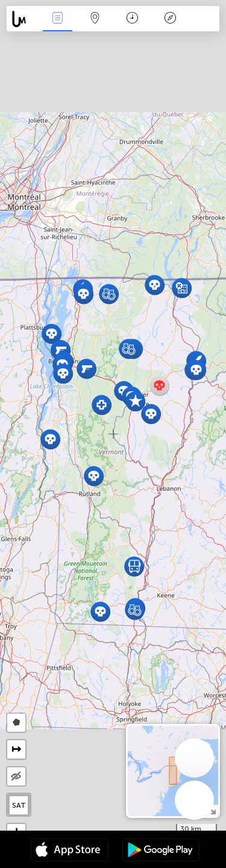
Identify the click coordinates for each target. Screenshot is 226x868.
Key (170, 19)
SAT (19, 805)
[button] (155, 285)
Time (132, 19)
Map (95, 19)
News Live (57, 19)
